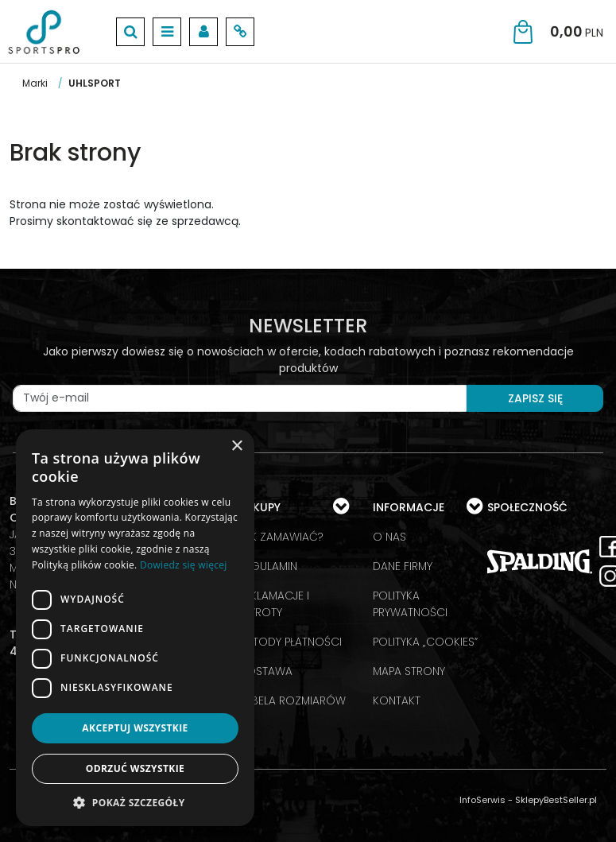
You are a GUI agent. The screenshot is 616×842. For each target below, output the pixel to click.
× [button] (236, 446)
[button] (135, 802)
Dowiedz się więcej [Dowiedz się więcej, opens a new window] (184, 565)
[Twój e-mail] (240, 398)
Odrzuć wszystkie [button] (135, 768)
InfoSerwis (482, 800)
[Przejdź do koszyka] (577, 31)
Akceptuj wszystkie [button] (135, 728)
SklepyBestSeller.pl (556, 800)
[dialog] (135, 628)
